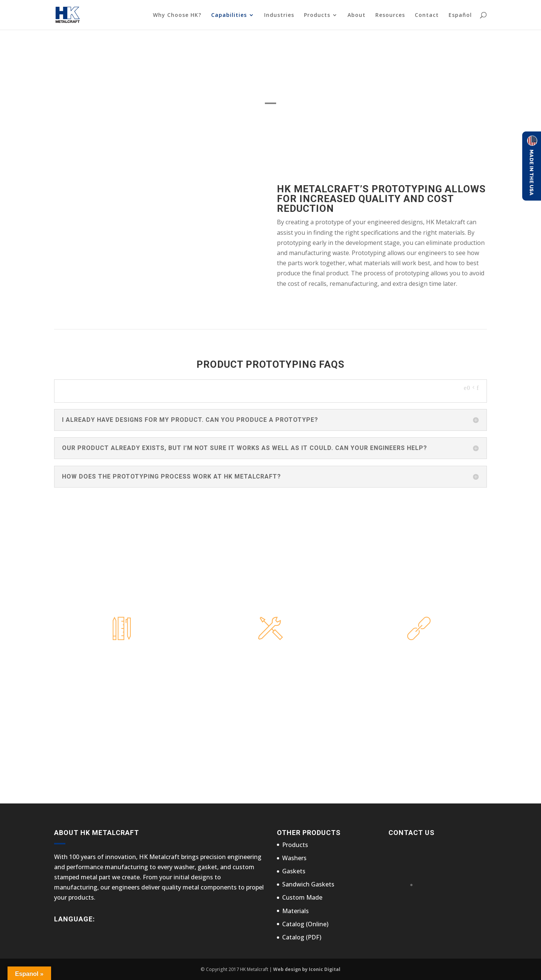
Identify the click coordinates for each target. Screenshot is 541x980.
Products (317, 15)
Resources (390, 15)
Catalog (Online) (305, 924)
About (357, 15)
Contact (427, 15)
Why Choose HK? (177, 15)
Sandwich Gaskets (308, 884)
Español (460, 15)
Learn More (122, 675)
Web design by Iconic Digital (307, 969)
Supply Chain (419, 655)
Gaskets (294, 871)
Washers (294, 858)
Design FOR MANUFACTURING (122, 655)
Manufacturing (270, 655)
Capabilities (229, 15)
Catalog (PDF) (302, 937)
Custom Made (302, 897)
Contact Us (378, 755)
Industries (279, 15)
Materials (295, 911)
